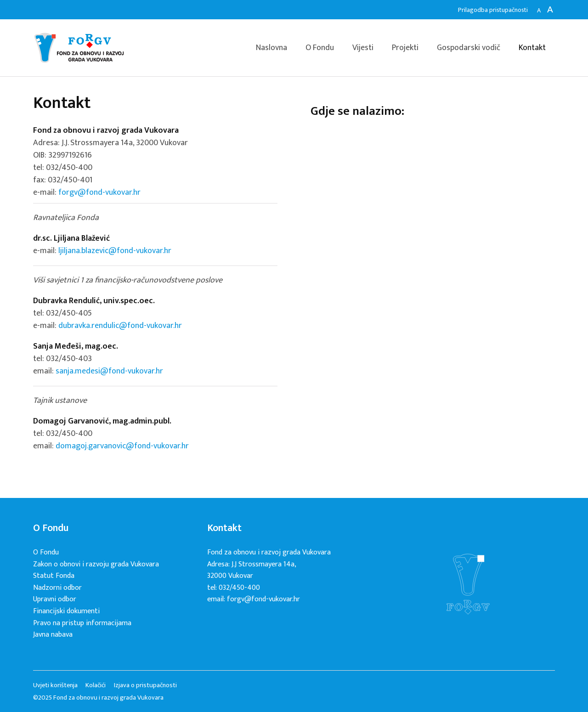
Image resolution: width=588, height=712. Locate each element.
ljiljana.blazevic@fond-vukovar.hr (115, 251)
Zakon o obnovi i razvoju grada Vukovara (96, 564)
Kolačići (96, 685)
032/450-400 (69, 168)
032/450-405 (69, 313)
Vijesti (363, 48)
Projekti (405, 48)
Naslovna (271, 48)
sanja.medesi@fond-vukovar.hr (109, 371)
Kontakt (532, 48)
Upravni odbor (55, 599)
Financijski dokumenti (66, 611)
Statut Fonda (54, 576)
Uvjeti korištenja (55, 685)
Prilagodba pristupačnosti (493, 10)
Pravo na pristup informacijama (82, 623)
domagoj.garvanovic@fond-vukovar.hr (122, 446)
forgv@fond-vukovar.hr (99, 192)
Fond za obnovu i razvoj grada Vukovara (79, 48)
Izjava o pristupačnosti (145, 685)
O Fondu (320, 48)
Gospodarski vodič (469, 48)
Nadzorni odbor (57, 588)
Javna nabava (53, 635)
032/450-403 (69, 359)
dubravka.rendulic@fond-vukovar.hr (120, 326)
